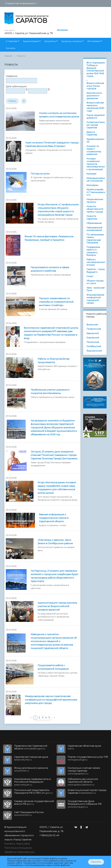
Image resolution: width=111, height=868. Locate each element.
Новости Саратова (92, 217)
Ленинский (93, 342)
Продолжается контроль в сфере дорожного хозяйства (50, 269)
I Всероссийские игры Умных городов (95, 85)
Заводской (93, 333)
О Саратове (12, 41)
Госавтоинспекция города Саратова (95, 125)
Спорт (90, 276)
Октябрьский (94, 346)
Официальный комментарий (94, 229)
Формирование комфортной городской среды (95, 299)
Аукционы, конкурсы (72, 41)
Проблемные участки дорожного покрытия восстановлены (50, 391)
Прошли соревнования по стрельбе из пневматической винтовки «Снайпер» (56, 302)
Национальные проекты (95, 201)
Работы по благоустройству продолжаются (54, 361)
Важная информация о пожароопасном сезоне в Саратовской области (54, 518)
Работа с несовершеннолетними (96, 262)
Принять (96, 862)
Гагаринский (94, 329)
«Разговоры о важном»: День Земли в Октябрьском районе (55, 542)
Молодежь (92, 185)
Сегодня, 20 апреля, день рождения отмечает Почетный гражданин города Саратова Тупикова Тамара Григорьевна (54, 455)
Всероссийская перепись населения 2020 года (95, 107)
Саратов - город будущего (96, 271)
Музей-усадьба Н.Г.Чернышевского (96, 192)
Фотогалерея (94, 41)
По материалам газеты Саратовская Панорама (95, 239)
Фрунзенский (94, 351)
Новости (21, 56)
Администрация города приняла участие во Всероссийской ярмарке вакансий (57, 606)
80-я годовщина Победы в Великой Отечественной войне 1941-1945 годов (96, 69)
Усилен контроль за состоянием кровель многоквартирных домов (59, 115)
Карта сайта (23, 844)
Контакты (11, 48)
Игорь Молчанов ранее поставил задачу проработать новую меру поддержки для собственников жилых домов (57, 488)
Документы (50, 41)
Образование (94, 223)
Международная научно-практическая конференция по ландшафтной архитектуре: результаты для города (51, 700)
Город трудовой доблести (95, 116)
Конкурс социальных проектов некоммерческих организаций (96, 164)
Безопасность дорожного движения (94, 96)
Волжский (92, 325)
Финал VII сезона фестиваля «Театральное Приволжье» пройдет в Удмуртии (49, 238)
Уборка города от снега (95, 282)
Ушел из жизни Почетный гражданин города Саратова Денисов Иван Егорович (52, 144)
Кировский (93, 338)
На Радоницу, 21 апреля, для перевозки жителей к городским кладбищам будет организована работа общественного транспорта (54, 576)
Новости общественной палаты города (95, 209)
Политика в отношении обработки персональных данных (19, 852)
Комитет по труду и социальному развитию (94, 150)
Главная (8, 56)
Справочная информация (20, 3)
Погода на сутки (40, 174)
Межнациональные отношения (96, 179)
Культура (91, 174)
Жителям (62, 30)
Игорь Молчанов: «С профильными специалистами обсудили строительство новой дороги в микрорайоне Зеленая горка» (58, 210)
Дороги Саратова (92, 133)
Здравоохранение (95, 140)
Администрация (31, 41)
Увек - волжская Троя (95, 289)
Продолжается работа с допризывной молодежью (53, 667)
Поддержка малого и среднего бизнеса (93, 251)
